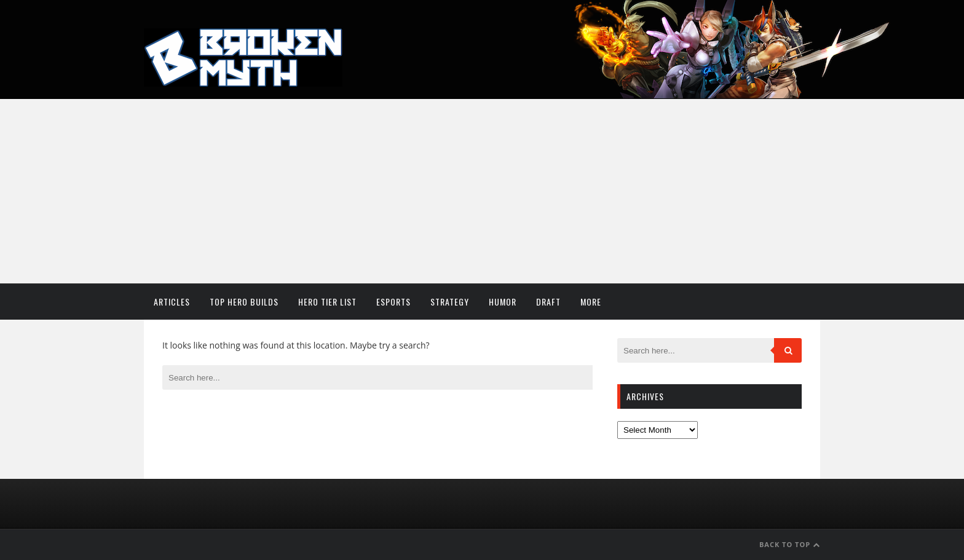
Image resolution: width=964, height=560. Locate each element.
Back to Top (790, 544)
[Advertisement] (482, 191)
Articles (172, 302)
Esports (393, 302)
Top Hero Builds (244, 302)
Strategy (450, 302)
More (591, 302)
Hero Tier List (327, 302)
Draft (548, 302)
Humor (503, 302)
